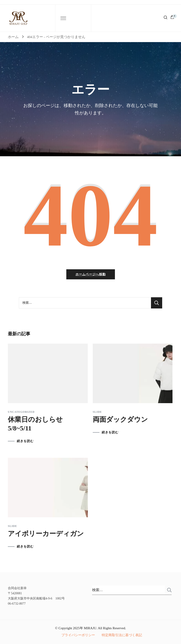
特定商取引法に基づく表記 (122, 635)
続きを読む (25, 441)
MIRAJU (90, 628)
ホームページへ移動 (91, 274)
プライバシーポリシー (78, 635)
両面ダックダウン (120, 419)
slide (97, 412)
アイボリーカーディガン (46, 534)
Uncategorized (21, 412)
